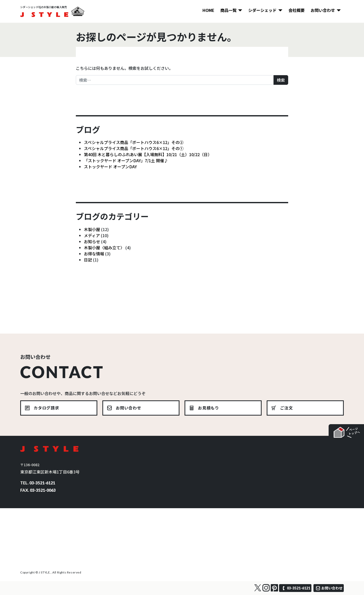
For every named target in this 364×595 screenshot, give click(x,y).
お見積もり (209, 408)
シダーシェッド (262, 10)
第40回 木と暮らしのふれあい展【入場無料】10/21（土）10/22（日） (148, 154)
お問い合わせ (323, 10)
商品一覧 (229, 10)
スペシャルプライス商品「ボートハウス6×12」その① (134, 148)
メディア (92, 235)
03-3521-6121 (42, 483)
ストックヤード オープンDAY (110, 167)
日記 (88, 260)
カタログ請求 (46, 408)
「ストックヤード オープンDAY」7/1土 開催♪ (126, 160)
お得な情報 (94, 254)
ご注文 (286, 408)
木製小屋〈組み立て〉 (104, 248)
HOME (208, 10)
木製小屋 (92, 229)
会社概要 (297, 10)
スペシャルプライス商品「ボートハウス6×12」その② (134, 142)
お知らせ (92, 241)
